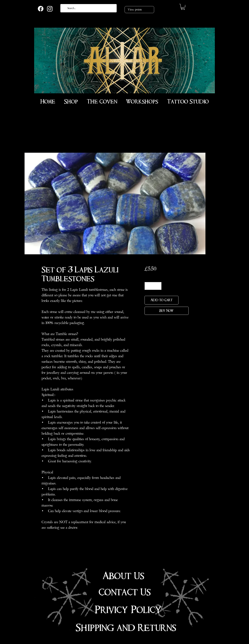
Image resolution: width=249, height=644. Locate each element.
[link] (183, 7)
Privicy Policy (128, 610)
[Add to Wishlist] (184, 300)
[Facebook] (41, 9)
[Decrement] (148, 286)
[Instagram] (50, 9)
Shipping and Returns (126, 628)
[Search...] (88, 8)
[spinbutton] (153, 286)
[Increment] (158, 286)
